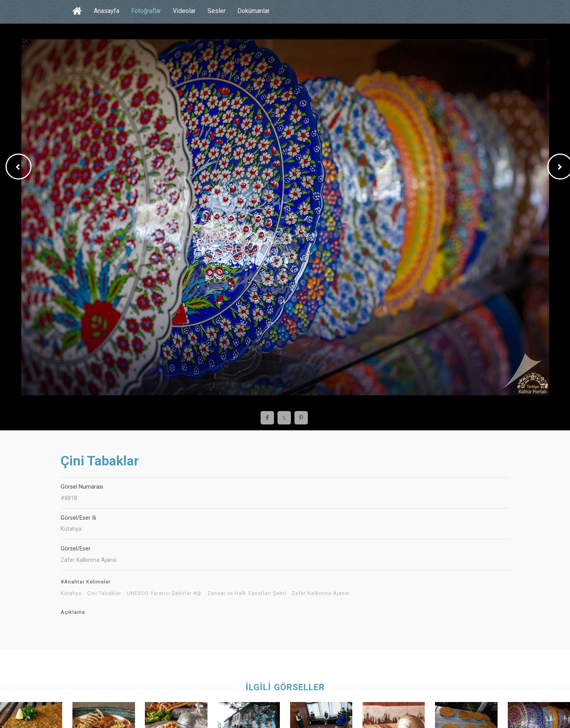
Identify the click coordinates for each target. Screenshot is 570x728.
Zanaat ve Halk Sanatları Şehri (247, 593)
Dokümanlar (254, 11)
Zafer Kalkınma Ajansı (321, 593)
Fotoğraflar (146, 11)
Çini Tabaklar (104, 593)
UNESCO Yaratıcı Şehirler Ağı (164, 593)
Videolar (184, 11)
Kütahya (71, 593)
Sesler (217, 11)
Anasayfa (106, 11)
